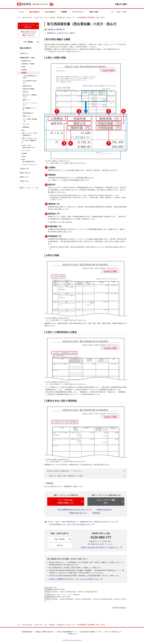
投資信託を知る (27, 86)
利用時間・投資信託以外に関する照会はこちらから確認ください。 (101, 547)
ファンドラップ (26, 150)
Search (113, 12)
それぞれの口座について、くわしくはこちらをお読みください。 (72, 524)
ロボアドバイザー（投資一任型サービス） (29, 146)
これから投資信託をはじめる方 (30, 77)
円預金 (24, 67)
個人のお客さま (35, 12)
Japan (118, 12)
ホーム (22, 12)
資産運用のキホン (27, 61)
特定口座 (25, 92)
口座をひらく (25, 53)
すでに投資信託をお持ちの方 (30, 82)
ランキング (26, 124)
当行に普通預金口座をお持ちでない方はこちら (74, 510)
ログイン (28, 26)
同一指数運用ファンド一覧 (30, 109)
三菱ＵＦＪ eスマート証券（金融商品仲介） (29, 134)
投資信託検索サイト (29, 113)
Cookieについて (73, 634)
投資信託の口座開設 (29, 89)
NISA (23, 130)
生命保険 (24, 153)
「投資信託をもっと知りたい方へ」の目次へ (61, 33)
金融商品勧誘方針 (27, 632)
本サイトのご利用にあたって (113, 632)
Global (125, 12)
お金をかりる (25, 169)
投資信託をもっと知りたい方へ (66, 17)
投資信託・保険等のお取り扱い (45, 632)
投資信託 (52, 17)
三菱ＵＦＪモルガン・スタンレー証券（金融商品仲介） (29, 140)
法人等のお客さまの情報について (90, 632)
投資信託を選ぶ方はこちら (78, 513)
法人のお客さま (50, 12)
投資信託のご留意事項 (56, 29)
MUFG (24, 4)
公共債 (24, 156)
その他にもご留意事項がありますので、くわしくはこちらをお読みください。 (76, 579)
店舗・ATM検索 (59, 539)
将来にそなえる (25, 173)
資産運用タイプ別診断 (28, 64)
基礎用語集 (26, 127)
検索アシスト (27, 116)
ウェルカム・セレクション (29, 164)
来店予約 (60, 545)
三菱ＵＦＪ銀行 (121, 4)
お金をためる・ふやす (41, 17)
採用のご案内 (94, 12)
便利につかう (25, 177)
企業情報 (64, 12)
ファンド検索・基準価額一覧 (30, 120)
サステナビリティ (78, 12)
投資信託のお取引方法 (104, 510)
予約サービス (25, 181)
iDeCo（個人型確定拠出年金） (29, 160)
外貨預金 (24, 70)
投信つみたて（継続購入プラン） (30, 96)
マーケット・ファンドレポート (30, 104)
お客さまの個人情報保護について (67, 632)
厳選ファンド (27, 100)
